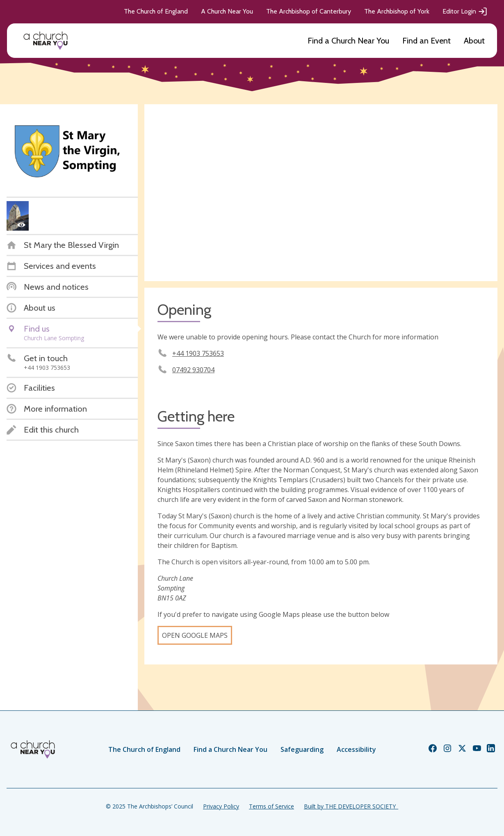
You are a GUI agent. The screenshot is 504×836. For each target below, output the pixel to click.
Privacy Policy (221, 806)
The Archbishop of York (397, 11)
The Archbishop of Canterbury (309, 11)
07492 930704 (193, 370)
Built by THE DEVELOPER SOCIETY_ (351, 806)
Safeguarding (302, 749)
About (474, 41)
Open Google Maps (195, 635)
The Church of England (156, 11)
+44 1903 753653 (198, 353)
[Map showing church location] (321, 193)
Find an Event (426, 41)
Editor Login (465, 11)
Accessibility (356, 749)
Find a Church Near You (348, 41)
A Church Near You (227, 11)
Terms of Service (271, 806)
